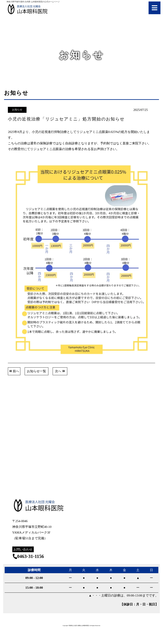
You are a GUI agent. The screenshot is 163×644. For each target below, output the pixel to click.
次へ (60, 371)
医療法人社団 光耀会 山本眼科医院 (79, 625)
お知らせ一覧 (37, 371)
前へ (14, 371)
